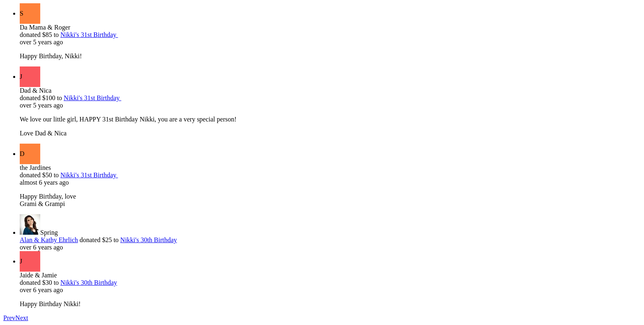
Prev (9, 318)
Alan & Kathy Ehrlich (49, 240)
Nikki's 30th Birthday (149, 240)
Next (22, 318)
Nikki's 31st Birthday (89, 35)
